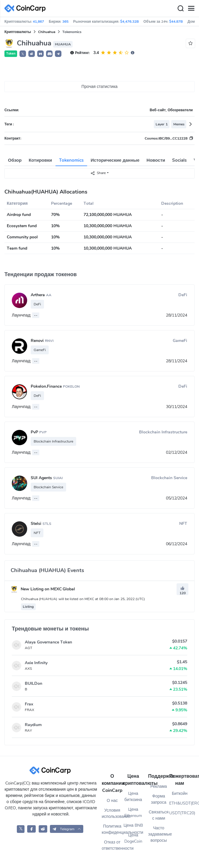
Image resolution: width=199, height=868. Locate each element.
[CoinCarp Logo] (27, 8)
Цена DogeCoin (133, 838)
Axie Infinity (36, 663)
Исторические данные (115, 160)
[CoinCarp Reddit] (43, 829)
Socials (179, 160)
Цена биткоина (133, 797)
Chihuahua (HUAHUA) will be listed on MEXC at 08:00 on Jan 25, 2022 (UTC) (83, 599)
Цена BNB (133, 825)
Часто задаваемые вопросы (159, 834)
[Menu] (191, 9)
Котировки (40, 160)
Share (98, 173)
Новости (156, 160)
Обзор (15, 160)
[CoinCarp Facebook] (31, 829)
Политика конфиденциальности (112, 829)
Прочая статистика (99, 87)
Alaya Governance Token (48, 642)
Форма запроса (159, 799)
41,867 (38, 22)
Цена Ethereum (133, 813)
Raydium (33, 725)
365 (65, 22)
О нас (112, 801)
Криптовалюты (18, 32)
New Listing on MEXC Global (43, 589)
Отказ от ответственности (112, 845)
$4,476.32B (129, 22)
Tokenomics (71, 160)
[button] (32, 54)
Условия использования (112, 813)
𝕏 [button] (23, 54)
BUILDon (34, 683)
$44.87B (176, 22)
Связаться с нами (159, 815)
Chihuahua (47, 32)
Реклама (159, 786)
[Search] (180, 9)
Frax (29, 704)
